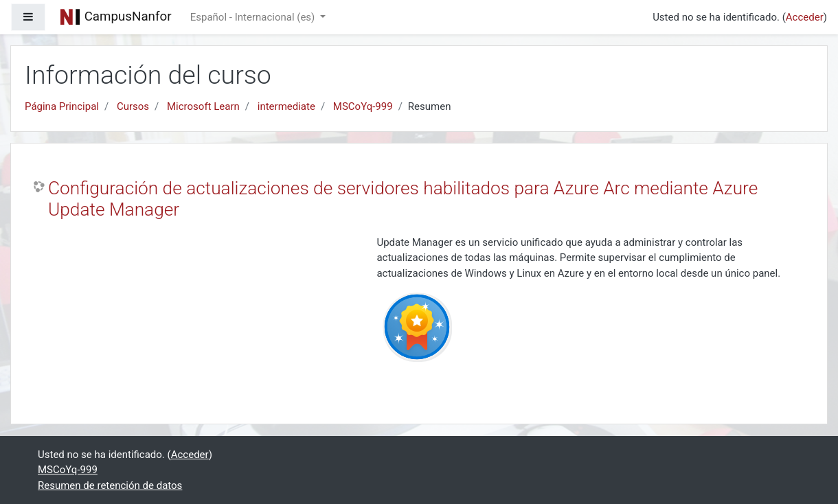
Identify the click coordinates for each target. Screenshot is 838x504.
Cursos (133, 106)
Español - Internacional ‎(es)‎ (254, 17)
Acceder (805, 17)
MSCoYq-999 (363, 106)
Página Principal (62, 106)
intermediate (286, 106)
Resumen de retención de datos (110, 485)
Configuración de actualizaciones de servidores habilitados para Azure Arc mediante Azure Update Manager (403, 199)
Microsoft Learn (203, 106)
